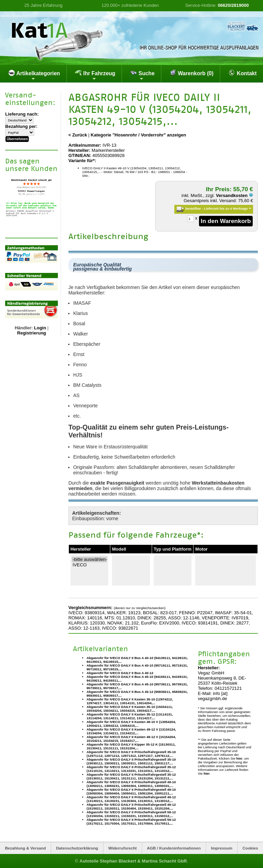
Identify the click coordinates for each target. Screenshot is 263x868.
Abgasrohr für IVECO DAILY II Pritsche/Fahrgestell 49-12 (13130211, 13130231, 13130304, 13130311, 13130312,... (131, 799)
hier (239, 758)
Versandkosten (235, 195)
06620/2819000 (233, 5)
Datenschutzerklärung (77, 848)
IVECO (90, 565)
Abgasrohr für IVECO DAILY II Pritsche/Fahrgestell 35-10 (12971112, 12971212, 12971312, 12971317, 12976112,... (131, 754)
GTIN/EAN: (80, 155)
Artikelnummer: (85, 145)
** (250, 208)
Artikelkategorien (34, 75)
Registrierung (32, 333)
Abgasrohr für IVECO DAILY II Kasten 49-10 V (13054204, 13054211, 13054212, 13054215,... (131, 724)
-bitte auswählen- (90, 560)
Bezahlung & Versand (25, 848)
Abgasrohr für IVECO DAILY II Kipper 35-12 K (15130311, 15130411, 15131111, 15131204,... (131, 746)
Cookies (250, 848)
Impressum (222, 848)
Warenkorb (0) (192, 73)
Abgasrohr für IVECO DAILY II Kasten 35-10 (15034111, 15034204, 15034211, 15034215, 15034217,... (130, 709)
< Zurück (78, 135)
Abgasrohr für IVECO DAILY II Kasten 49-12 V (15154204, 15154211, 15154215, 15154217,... (131, 739)
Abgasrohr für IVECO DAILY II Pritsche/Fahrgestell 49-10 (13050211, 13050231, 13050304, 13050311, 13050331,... (131, 784)
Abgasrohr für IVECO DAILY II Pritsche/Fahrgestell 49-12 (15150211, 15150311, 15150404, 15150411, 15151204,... (131, 806)
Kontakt (242, 73)
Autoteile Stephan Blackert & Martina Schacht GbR (133, 861)
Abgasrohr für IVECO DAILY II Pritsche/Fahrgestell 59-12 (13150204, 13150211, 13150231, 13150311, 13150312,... (131, 814)
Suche (142, 75)
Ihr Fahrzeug (95, 75)
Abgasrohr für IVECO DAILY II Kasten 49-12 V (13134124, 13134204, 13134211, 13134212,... (131, 731)
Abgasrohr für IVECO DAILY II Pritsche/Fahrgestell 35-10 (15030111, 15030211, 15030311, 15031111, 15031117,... (131, 761)
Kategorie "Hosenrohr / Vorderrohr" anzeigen (139, 135)
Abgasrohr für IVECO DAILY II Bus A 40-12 (120, 673)
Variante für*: (82, 161)
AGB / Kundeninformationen (174, 848)
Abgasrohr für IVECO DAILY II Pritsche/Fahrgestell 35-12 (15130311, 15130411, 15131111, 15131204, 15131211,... (131, 776)
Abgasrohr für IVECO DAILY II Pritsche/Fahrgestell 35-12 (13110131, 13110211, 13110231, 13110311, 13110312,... (131, 769)
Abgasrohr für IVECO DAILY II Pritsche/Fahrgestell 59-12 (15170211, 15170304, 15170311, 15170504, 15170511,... (131, 821)
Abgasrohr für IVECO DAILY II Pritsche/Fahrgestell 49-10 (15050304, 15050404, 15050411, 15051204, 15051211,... (131, 791)
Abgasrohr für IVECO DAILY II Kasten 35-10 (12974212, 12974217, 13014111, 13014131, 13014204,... (130, 701)
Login (40, 327)
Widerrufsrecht (122, 848)
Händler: (24, 327)
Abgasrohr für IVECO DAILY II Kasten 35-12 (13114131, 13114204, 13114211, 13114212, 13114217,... (130, 716)
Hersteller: (79, 150)
